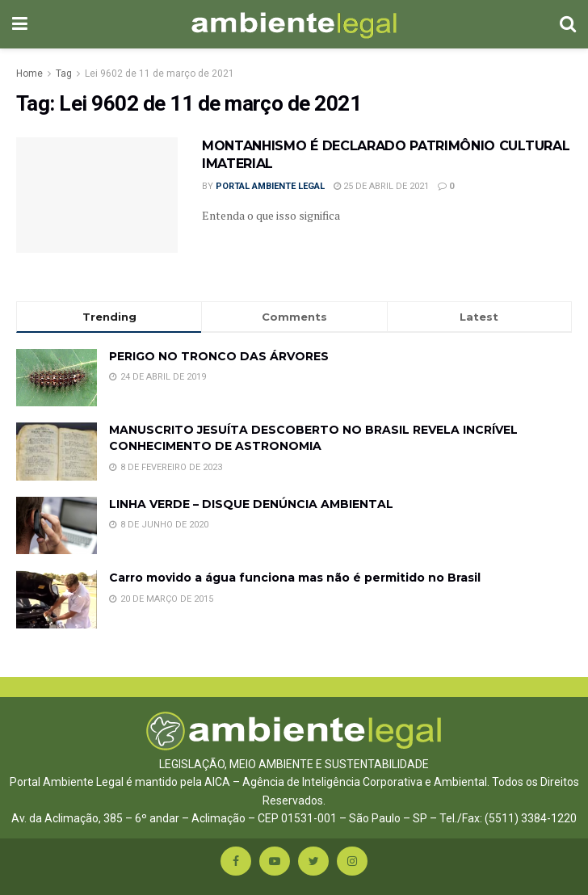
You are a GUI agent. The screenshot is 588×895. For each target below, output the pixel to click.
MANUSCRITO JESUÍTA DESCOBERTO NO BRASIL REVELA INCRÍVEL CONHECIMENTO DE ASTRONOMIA (313, 438)
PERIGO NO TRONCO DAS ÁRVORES (219, 356)
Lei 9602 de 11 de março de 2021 (160, 74)
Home (29, 74)
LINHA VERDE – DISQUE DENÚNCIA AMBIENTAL (251, 504)
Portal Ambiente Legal (270, 186)
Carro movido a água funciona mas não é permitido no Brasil (295, 578)
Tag (64, 74)
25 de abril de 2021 (381, 186)
